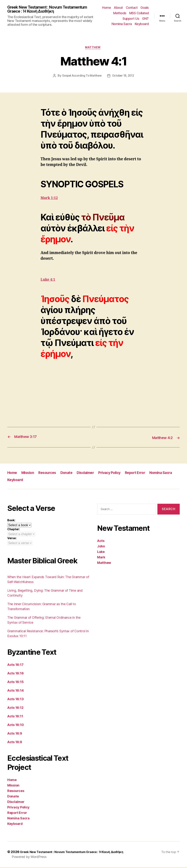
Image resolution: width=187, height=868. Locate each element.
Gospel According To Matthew (81, 77)
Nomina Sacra (122, 24)
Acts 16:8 (15, 743)
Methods (120, 13)
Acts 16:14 (15, 691)
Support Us (131, 19)
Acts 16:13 (15, 700)
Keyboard (142, 24)
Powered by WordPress (29, 858)
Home (106, 8)
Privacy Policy (117, 474)
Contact (132, 8)
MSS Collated (139, 13)
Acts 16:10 (16, 726)
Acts (101, 542)
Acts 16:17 (15, 666)
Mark (101, 558)
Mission (29, 474)
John (101, 547)
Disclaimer (90, 474)
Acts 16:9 (15, 734)
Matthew (94, 49)
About (118, 8)
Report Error (144, 474)
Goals (145, 8)
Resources (50, 474)
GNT (145, 19)
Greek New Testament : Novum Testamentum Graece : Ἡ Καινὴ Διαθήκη (48, 10)
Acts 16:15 (15, 683)
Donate (70, 474)
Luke (101, 553)
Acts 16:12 (15, 709)
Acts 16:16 (15, 674)
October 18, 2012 (124, 77)
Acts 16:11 (15, 717)
